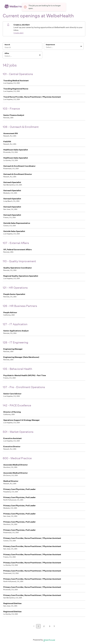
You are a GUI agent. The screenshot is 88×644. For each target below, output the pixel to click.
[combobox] (46, 47)
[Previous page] (34, 626)
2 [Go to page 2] (44, 626)
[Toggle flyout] (81, 46)
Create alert (19, 33)
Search (7, 45)
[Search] (22, 48)
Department (50, 45)
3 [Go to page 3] (50, 626)
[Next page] (54, 626)
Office (7, 53)
